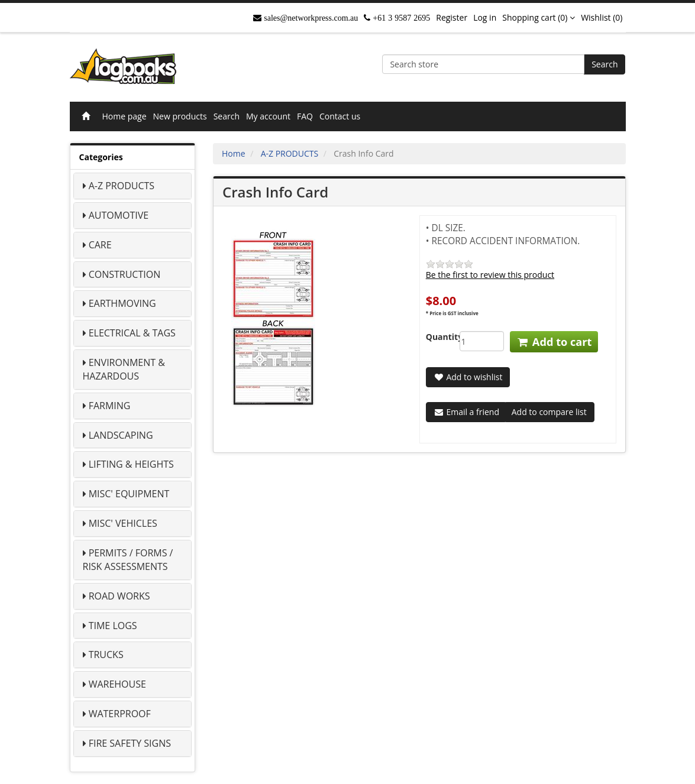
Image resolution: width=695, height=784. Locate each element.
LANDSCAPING (121, 435)
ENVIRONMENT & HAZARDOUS (124, 369)
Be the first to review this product (490, 275)
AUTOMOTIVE (119, 215)
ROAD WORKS (119, 596)
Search (605, 64)
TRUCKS (106, 655)
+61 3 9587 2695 (400, 18)
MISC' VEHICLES (123, 523)
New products (180, 116)
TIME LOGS (113, 626)
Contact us (340, 116)
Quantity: (434, 337)
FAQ (305, 116)
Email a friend (466, 412)
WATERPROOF (120, 714)
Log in (485, 17)
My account (268, 116)
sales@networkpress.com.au (310, 18)
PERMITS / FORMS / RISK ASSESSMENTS (128, 560)
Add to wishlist (468, 377)
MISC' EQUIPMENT (129, 494)
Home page (125, 116)
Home (234, 153)
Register (452, 17)
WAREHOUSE (117, 684)
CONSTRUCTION (125, 274)
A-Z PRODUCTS (122, 186)
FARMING (110, 406)
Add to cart (554, 342)
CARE (100, 245)
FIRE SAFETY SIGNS (130, 743)
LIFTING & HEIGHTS (131, 464)
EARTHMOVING (122, 303)
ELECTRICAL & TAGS (132, 333)
